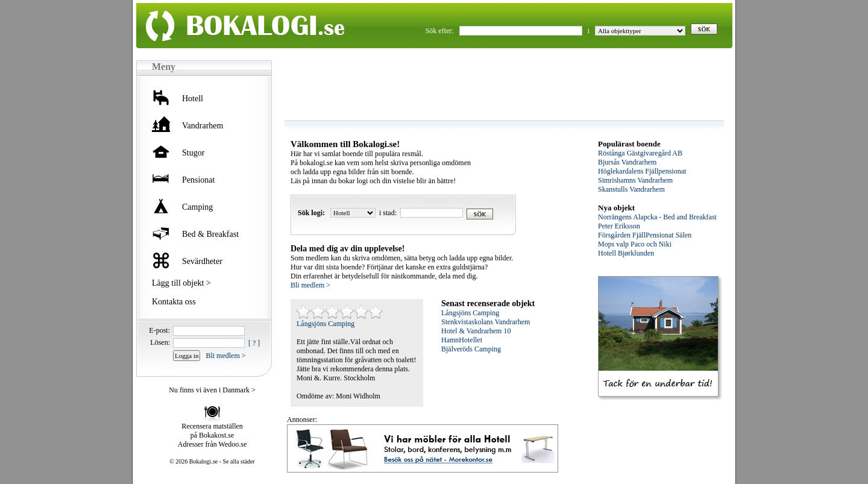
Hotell (193, 99)
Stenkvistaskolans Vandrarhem (486, 322)
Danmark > (239, 390)
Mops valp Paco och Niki (635, 244)
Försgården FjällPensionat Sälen (645, 235)
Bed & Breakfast (210, 234)
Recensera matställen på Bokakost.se (212, 431)
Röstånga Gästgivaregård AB (640, 153)
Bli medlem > (225, 356)
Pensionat (198, 180)
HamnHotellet (462, 340)
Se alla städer (239, 461)
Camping (197, 207)
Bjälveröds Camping (471, 349)
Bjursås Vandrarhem (627, 162)
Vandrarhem (203, 126)
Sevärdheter (202, 261)
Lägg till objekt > (181, 283)
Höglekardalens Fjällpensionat (642, 171)
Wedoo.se (233, 444)
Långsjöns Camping (325, 324)
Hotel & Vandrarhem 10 (476, 331)
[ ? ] (254, 343)
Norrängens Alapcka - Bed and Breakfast (657, 217)
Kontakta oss (174, 302)
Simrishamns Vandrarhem (635, 180)
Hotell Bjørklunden (626, 253)
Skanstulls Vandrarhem (631, 189)
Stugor (193, 153)
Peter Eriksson (619, 226)
